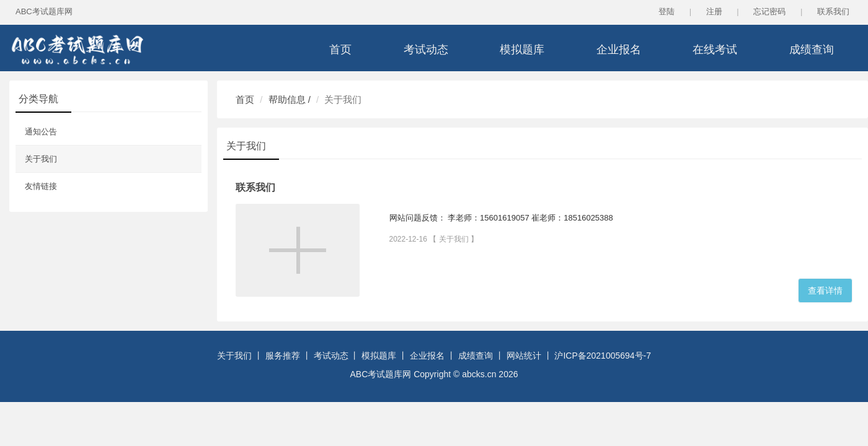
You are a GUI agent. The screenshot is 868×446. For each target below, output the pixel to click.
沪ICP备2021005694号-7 (603, 356)
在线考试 (715, 50)
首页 (340, 50)
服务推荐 (283, 356)
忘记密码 (769, 11)
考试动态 (426, 50)
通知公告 (41, 132)
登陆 (666, 11)
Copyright (433, 374)
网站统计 (524, 356)
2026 (508, 374)
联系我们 (833, 11)
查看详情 (825, 291)
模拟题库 (522, 50)
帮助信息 (287, 99)
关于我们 (41, 159)
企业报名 (619, 50)
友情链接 (41, 186)
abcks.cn (479, 374)
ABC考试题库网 (44, 11)
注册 (714, 11)
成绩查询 (812, 50)
